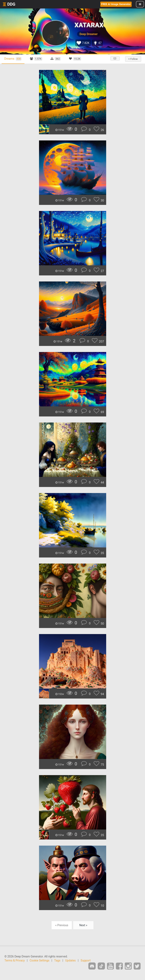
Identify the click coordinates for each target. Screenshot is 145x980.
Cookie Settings (40, 960)
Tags (57, 960)
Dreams (13, 59)
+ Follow (133, 59)
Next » (83, 925)
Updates (71, 960)
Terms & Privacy (15, 960)
